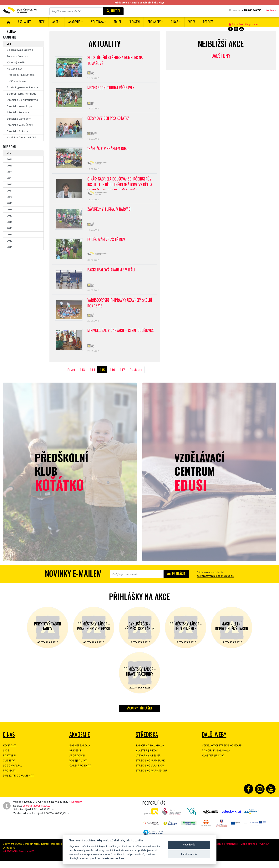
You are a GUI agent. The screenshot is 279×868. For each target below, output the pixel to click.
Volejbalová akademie (20, 50)
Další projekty (80, 774)
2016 (10, 222)
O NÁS (9, 743)
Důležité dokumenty (18, 784)
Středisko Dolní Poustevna (22, 100)
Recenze (208, 22)
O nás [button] (175, 22)
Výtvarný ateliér (16, 62)
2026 (10, 159)
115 (102, 378)
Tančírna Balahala (18, 56)
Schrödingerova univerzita (22, 87)
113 (82, 378)
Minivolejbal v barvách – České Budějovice (113, 341)
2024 (10, 172)
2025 (10, 165)
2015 (10, 228)
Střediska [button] (97, 22)
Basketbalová (80, 754)
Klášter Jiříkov (15, 69)
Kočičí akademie (16, 81)
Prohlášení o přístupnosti (223, 852)
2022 (10, 184)
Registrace (251, 24)
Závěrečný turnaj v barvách (110, 213)
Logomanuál (13, 774)
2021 (10, 191)
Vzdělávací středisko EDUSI (222, 754)
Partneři (9, 764)
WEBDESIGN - (19, 860)
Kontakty (271, 10)
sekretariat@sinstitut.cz (36, 814)
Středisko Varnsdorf (19, 119)
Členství (9, 769)
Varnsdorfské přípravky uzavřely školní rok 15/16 (120, 310)
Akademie (80, 743)
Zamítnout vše (189, 854)
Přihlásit (176, 582)
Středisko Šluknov (17, 131)
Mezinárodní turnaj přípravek (112, 89)
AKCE (42, 22)
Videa (192, 22)
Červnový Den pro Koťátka (109, 120)
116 (112, 378)
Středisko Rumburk (18, 112)
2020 (10, 197)
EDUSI (117, 22)
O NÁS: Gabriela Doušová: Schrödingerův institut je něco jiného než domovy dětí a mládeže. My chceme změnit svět (121, 187)
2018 (10, 209)
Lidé (6, 759)
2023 (10, 178)
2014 (10, 234)
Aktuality (24, 22)
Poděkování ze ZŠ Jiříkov (107, 244)
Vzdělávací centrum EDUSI (22, 137)
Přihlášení (236, 24)
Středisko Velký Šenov (20, 125)
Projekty (9, 779)
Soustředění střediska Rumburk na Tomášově (116, 61)
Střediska (147, 743)
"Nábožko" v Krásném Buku (109, 151)
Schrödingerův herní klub (22, 94)
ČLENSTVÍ (134, 22)
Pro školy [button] (154, 22)
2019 (10, 203)
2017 (10, 216)
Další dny (221, 56)
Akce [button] (55, 22)
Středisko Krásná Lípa (20, 106)
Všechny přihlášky (139, 717)
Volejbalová (78, 769)
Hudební (75, 759)
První (71, 378)
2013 (10, 241)
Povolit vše (189, 845)
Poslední (136, 378)
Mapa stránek (249, 852)
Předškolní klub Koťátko (21, 75)
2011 (10, 247)
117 (122, 378)
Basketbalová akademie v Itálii (112, 276)
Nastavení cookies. (114, 858)
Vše (9, 44)
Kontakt (12, 31)
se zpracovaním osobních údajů (216, 584)
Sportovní (77, 764)
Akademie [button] (74, 22)
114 (92, 378)
